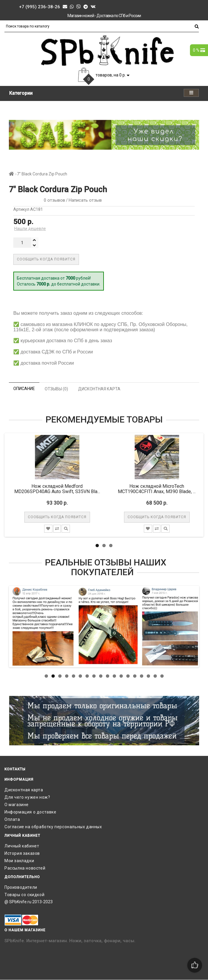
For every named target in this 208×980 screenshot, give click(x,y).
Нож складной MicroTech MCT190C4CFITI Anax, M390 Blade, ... (159, 489)
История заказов (22, 853)
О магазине (17, 805)
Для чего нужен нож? (27, 797)
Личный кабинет (22, 846)
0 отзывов (53, 200)
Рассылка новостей (25, 868)
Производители (21, 887)
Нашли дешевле (30, 229)
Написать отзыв (85, 200)
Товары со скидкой (24, 895)
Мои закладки (19, 861)
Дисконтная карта (24, 790)
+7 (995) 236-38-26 (39, 7)
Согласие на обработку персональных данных (53, 827)
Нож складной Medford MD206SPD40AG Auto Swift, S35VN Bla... (59, 489)
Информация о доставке (30, 812)
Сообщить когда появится (46, 259)
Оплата (12, 819)
